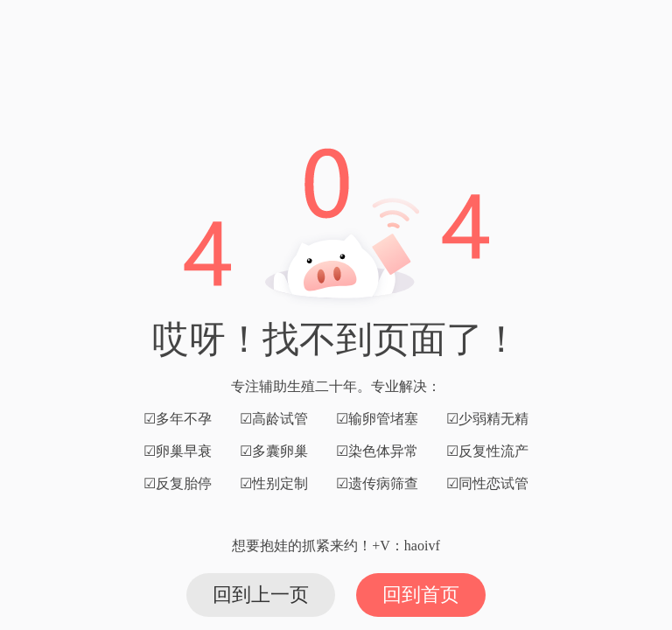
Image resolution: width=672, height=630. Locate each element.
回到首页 (421, 595)
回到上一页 (261, 595)
